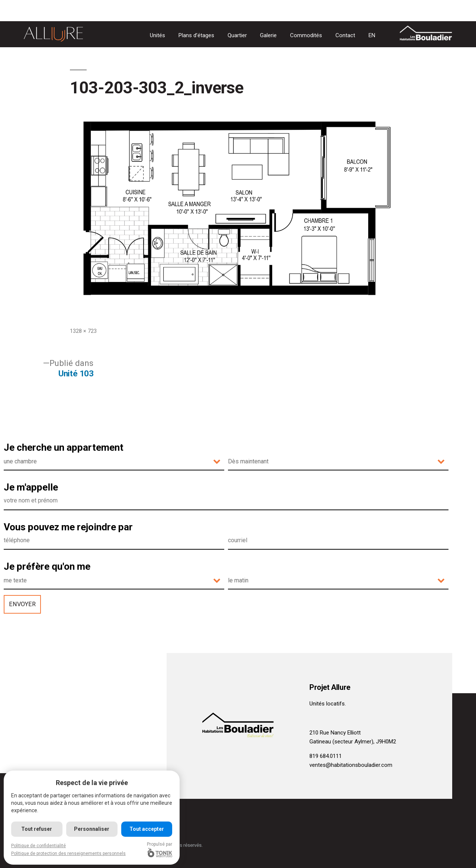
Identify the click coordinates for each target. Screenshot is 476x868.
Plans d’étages (196, 35)
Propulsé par (160, 849)
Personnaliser (92, 829)
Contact (345, 35)
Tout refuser (37, 829)
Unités (157, 35)
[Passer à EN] (372, 36)
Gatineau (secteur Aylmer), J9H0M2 (353, 742)
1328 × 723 (83, 331)
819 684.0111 (326, 756)
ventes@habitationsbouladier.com (351, 765)
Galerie (268, 35)
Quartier (237, 35)
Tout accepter (147, 829)
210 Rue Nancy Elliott (335, 733)
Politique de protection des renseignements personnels (68, 853)
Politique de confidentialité (38, 846)
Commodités (306, 35)
